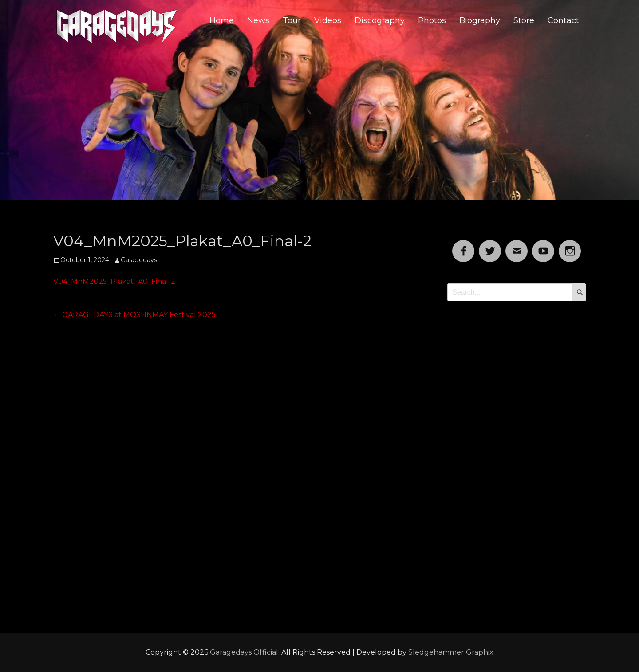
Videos (328, 20)
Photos (432, 20)
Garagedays (139, 260)
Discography (380, 20)
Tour (292, 20)
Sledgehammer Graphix (451, 652)
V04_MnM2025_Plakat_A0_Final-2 (114, 281)
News (258, 20)
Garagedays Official (244, 652)
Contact (563, 20)
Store (524, 20)
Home (222, 20)
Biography (480, 20)
